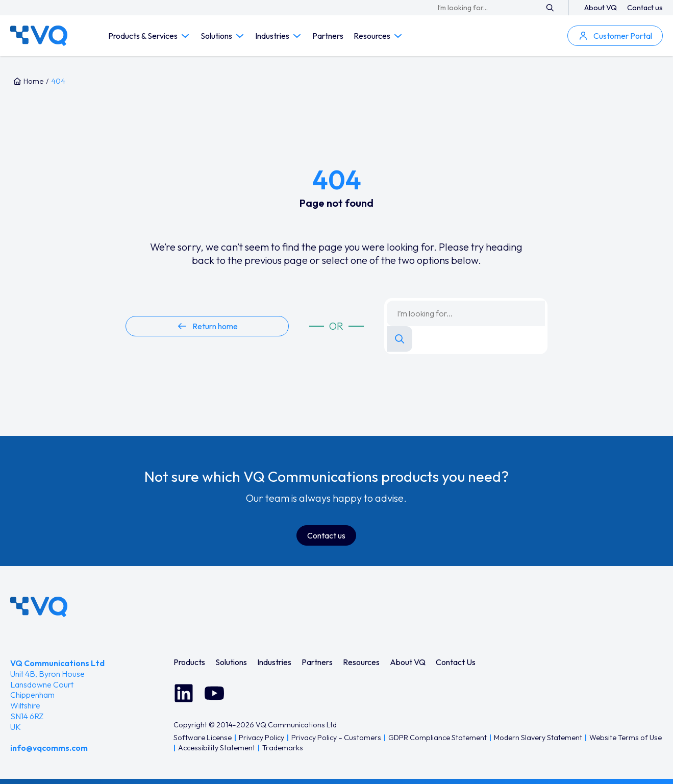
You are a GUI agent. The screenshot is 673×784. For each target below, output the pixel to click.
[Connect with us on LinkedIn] (184, 693)
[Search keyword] (490, 8)
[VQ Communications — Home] (39, 36)
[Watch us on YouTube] (214, 693)
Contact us (645, 8)
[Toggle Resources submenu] (398, 36)
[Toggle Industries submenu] (297, 36)
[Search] (550, 8)
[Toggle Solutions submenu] (240, 36)
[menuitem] (189, 662)
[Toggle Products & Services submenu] (185, 36)
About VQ (601, 8)
